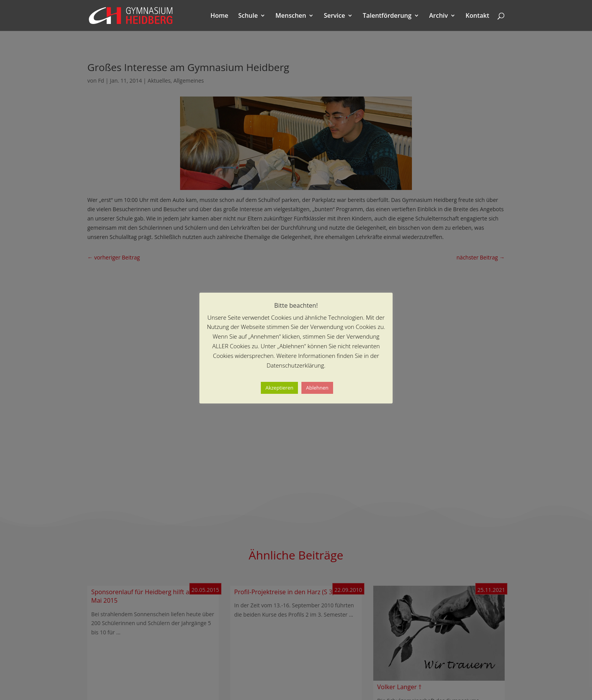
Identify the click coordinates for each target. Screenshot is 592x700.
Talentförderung (387, 16)
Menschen (291, 16)
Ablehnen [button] (317, 388)
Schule (248, 16)
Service (334, 16)
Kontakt (477, 16)
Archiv (439, 16)
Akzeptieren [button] (279, 388)
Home (219, 16)
